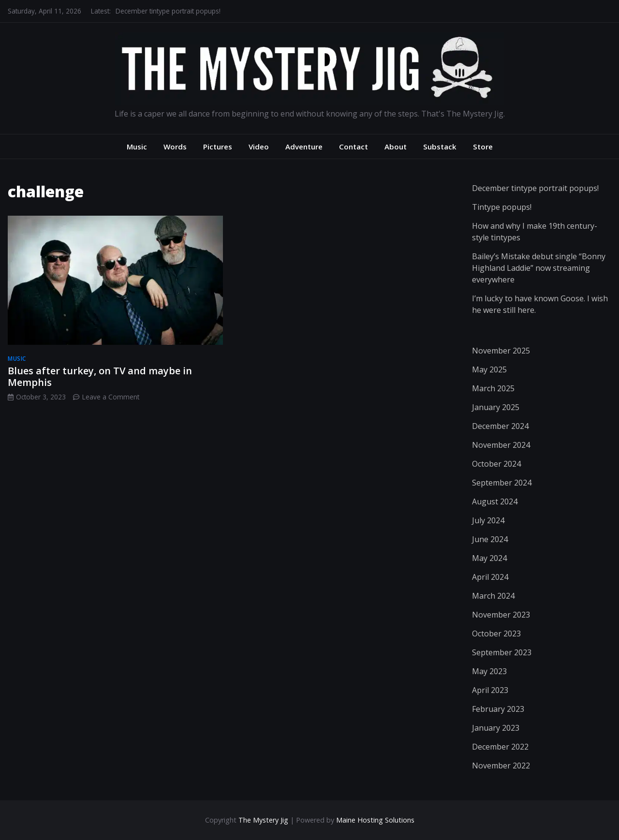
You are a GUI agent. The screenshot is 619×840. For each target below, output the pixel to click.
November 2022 (501, 766)
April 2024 (490, 577)
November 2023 (501, 615)
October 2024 (496, 464)
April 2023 (490, 690)
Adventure (304, 147)
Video (259, 147)
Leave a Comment (111, 397)
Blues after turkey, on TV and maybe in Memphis (100, 376)
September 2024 (502, 483)
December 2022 (500, 747)
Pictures (218, 147)
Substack (440, 147)
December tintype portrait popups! (168, 11)
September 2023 (502, 652)
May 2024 (489, 558)
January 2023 (496, 728)
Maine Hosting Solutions (375, 820)
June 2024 (490, 539)
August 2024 (495, 501)
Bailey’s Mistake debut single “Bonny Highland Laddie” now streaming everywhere (539, 268)
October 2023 (496, 634)
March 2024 (493, 596)
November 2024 (501, 445)
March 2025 (493, 388)
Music (137, 147)
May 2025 (489, 369)
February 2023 (498, 709)
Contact (354, 147)
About (396, 147)
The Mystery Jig (263, 820)
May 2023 (489, 671)
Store (483, 147)
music (17, 359)
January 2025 (496, 407)
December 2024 (500, 426)
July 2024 (488, 520)
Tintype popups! (502, 207)
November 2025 (501, 351)
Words (175, 147)
